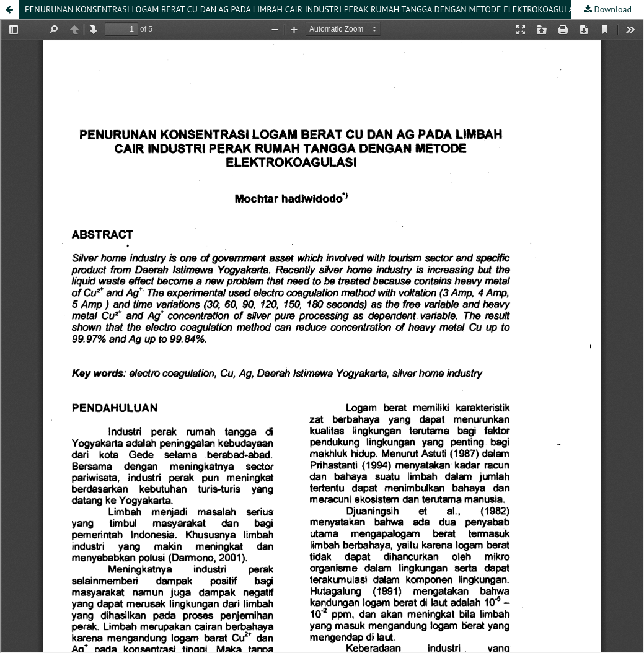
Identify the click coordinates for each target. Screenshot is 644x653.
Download (612, 9)
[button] (9, 9)
